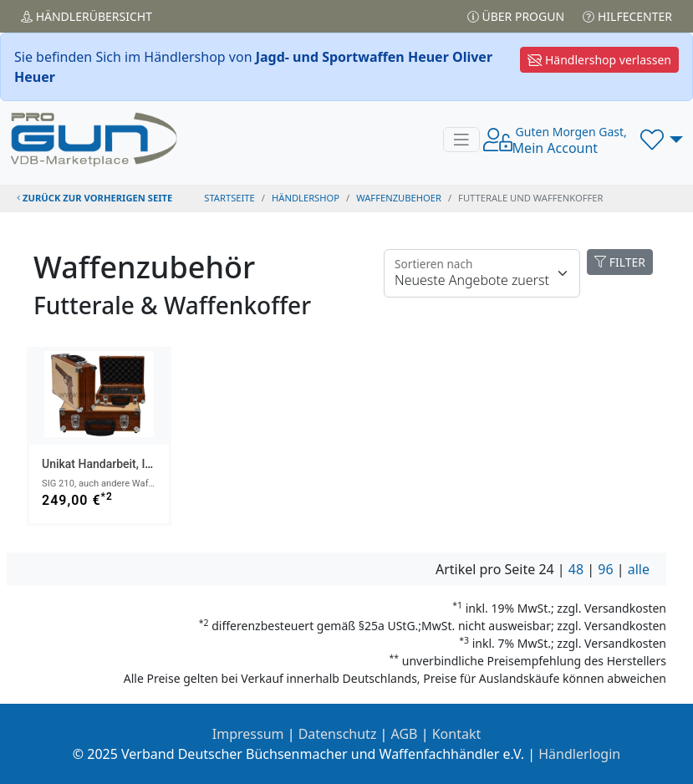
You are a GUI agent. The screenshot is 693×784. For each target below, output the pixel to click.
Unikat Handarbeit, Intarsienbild (124, 464)
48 (576, 569)
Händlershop (306, 198)
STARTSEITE (229, 198)
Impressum (248, 734)
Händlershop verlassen (599, 60)
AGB (405, 734)
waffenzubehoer (399, 198)
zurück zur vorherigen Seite (94, 198)
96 (605, 569)
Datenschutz (338, 734)
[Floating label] (482, 273)
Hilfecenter (627, 16)
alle (639, 569)
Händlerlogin (579, 754)
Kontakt (457, 734)
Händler (87, 16)
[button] (662, 140)
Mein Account (570, 140)
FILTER (620, 262)
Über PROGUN (516, 16)
